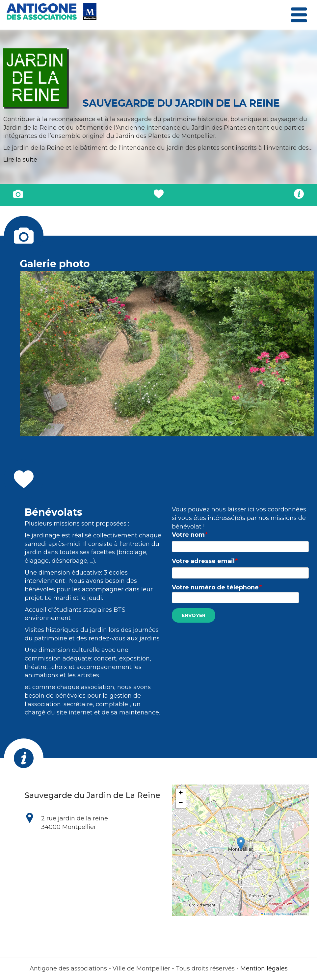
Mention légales (264, 968)
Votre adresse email (203, 561)
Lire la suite (20, 160)
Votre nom (188, 535)
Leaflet (266, 914)
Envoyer (194, 615)
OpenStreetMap (285, 914)
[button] (241, 844)
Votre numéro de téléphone (215, 587)
